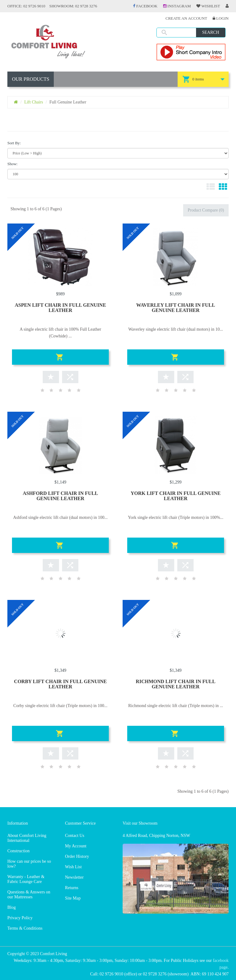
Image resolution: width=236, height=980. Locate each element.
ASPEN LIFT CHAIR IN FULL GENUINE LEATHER (60, 308)
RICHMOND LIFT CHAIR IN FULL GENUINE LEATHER (176, 684)
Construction (18, 851)
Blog (12, 907)
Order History (77, 856)
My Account (76, 846)
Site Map (73, 898)
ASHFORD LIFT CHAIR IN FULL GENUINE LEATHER (60, 496)
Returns (72, 888)
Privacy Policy (20, 918)
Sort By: (14, 143)
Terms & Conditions (25, 928)
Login (221, 18)
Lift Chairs (34, 102)
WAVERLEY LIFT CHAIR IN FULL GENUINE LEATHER (176, 308)
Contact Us (75, 836)
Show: (12, 164)
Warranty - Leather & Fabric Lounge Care (26, 879)
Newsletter (75, 877)
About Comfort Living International (27, 838)
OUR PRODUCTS (31, 79)
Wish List (73, 867)
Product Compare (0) (206, 210)
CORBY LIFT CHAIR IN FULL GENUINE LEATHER (61, 684)
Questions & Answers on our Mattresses (29, 894)
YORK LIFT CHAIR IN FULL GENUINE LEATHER (176, 496)
